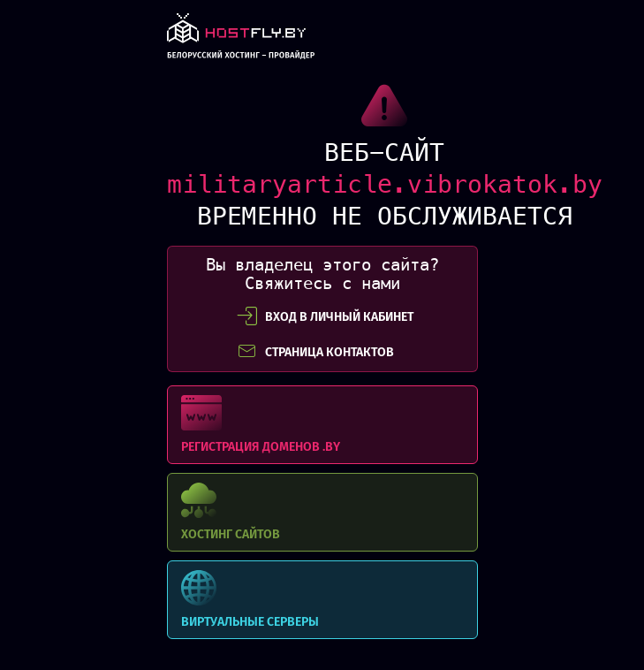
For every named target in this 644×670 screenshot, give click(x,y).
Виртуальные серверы (322, 600)
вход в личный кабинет (325, 316)
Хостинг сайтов (322, 512)
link (241, 41)
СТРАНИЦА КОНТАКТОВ (315, 352)
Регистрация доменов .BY (322, 425)
